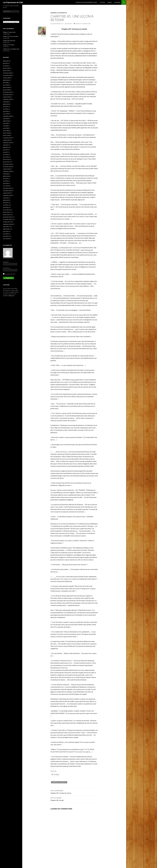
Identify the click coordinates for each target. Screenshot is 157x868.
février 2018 (6, 133)
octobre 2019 (7, 97)
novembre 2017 (7, 138)
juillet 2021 (6, 61)
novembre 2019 (7, 95)
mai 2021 (6, 66)
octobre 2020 (7, 78)
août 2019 (6, 102)
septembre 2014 (7, 224)
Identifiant (6, 262)
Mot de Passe (7, 268)
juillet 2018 (6, 121)
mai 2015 (6, 205)
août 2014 (6, 227)
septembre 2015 (7, 195)
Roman (110, 2)
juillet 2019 (6, 104)
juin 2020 (6, 83)
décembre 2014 (7, 217)
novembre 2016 (7, 167)
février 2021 (6, 68)
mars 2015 (6, 210)
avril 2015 (6, 207)
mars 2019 (6, 114)
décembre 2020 (7, 73)
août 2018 (6, 119)
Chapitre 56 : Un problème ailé (11, 49)
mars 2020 (6, 85)
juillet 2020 (6, 80)
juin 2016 (6, 179)
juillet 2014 (6, 229)
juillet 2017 (6, 147)
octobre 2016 (7, 169)
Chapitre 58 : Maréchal (9, 41)
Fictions (102, 2)
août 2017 (6, 145)
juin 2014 (6, 231)
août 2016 (6, 174)
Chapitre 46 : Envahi (74, 799)
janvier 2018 (6, 135)
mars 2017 (6, 157)
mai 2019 (6, 109)
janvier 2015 (6, 215)
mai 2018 (6, 126)
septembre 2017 (7, 143)
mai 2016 (6, 181)
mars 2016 (6, 186)
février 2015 (6, 212)
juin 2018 (6, 123)
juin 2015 (6, 203)
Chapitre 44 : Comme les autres (74, 792)
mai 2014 (6, 234)
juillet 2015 (6, 200)
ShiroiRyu (69, 24)
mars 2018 (6, 131)
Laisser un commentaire (83, 24)
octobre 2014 (7, 222)
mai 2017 (6, 152)
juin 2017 (6, 150)
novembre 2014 (7, 219)
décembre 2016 (7, 164)
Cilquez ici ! (12, 296)
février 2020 (6, 87)
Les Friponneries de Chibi (13, 2)
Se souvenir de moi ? (9, 274)
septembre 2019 (7, 99)
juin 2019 (6, 107)
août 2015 (6, 198)
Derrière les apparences (59, 13)
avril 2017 (6, 155)
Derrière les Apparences (59, 782)
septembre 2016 (7, 171)
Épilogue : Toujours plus (9, 32)
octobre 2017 (7, 140)
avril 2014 (6, 236)
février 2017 (6, 159)
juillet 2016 (6, 176)
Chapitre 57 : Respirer (9, 45)
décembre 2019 (7, 92)
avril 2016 (6, 183)
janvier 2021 (6, 71)
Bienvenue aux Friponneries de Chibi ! (87, 2)
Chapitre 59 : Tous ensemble (11, 36)
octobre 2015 (7, 193)
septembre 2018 (7, 116)
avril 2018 (6, 128)
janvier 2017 (6, 162)
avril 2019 (6, 111)
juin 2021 (6, 63)
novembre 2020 (7, 75)
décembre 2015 (7, 188)
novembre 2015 (7, 191)
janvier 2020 (6, 90)
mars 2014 (6, 239)
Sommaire (117, 2)
